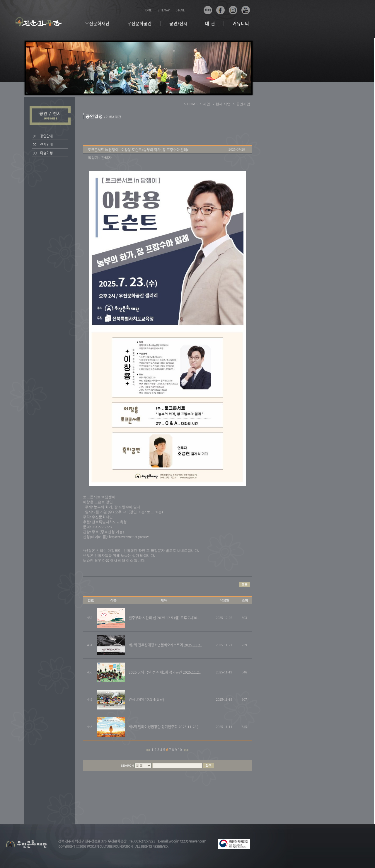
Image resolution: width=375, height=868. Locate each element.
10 (180, 750)
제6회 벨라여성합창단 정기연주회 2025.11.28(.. (164, 727)
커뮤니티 (241, 23)
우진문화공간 (139, 23)
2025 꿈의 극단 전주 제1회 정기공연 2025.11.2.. (165, 672)
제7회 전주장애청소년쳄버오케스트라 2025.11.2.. (165, 645)
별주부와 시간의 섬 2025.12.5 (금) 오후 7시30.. (164, 618)
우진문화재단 (97, 23)
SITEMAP (164, 10)
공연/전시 (178, 23)
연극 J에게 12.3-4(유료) (146, 699)
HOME (148, 10)
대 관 (210, 23)
